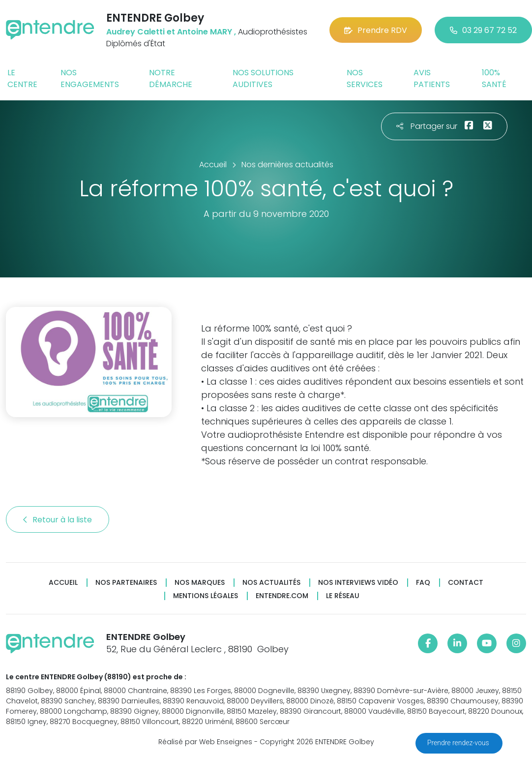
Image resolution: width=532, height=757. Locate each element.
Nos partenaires (126, 583)
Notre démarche (171, 78)
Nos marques (200, 583)
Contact (466, 583)
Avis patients (432, 78)
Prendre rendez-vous (459, 743)
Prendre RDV (376, 30)
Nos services (365, 78)
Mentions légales (206, 596)
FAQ (423, 583)
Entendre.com (282, 596)
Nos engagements (90, 78)
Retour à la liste (58, 520)
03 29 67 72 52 (483, 30)
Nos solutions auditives (263, 78)
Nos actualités (271, 583)
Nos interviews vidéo (358, 583)
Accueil (63, 583)
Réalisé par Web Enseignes (205, 742)
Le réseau (343, 596)
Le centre (22, 78)
